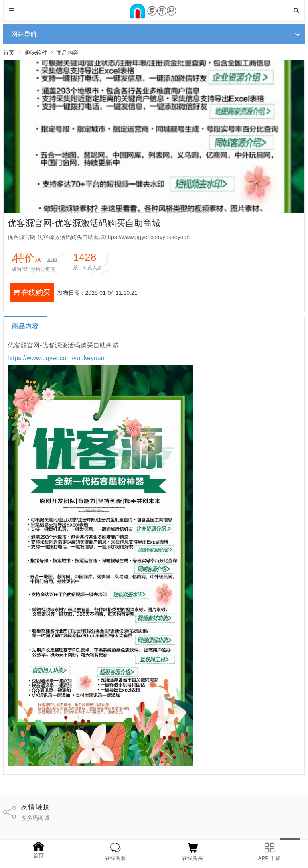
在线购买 (31, 292)
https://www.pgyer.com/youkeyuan (56, 358)
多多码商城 (35, 818)
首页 (9, 53)
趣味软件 (36, 53)
